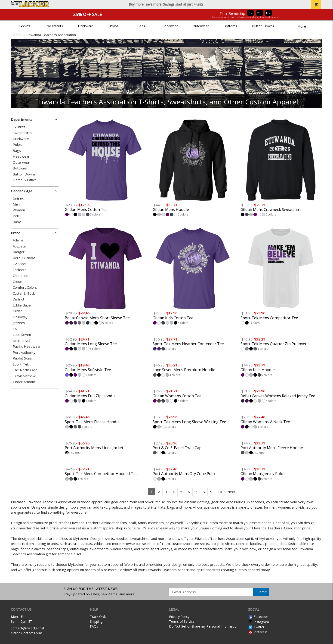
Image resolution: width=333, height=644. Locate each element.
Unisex (18, 198)
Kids (16, 216)
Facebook (258, 617)
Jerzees (19, 323)
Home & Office (25, 180)
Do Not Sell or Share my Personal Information (204, 626)
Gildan (18, 311)
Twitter (256, 627)
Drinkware (86, 26)
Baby (17, 222)
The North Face (25, 370)
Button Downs (263, 26)
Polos (114, 26)
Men (16, 204)
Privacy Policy (179, 617)
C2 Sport (20, 264)
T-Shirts (25, 26)
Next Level (21, 341)
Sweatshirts (54, 26)
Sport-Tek (21, 364)
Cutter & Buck (24, 293)
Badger (19, 252)
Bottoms (230, 26)
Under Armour (24, 382)
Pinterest (258, 632)
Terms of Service (182, 621)
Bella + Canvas (24, 258)
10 (220, 492)
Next (231, 492)
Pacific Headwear (27, 346)
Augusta (19, 246)
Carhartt (19, 270)
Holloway (20, 317)
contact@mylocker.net (28, 628)
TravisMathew (24, 376)
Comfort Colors (25, 287)
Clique (17, 282)
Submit (261, 592)
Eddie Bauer (22, 305)
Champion (20, 276)
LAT (16, 329)
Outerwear (201, 26)
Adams (18, 240)
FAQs (94, 626)
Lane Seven (22, 335)
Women (19, 210)
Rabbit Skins (22, 358)
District (18, 299)
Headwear (170, 26)
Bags (141, 26)
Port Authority (24, 352)
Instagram (259, 622)
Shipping (96, 621)
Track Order (99, 617)
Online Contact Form (26, 633)
